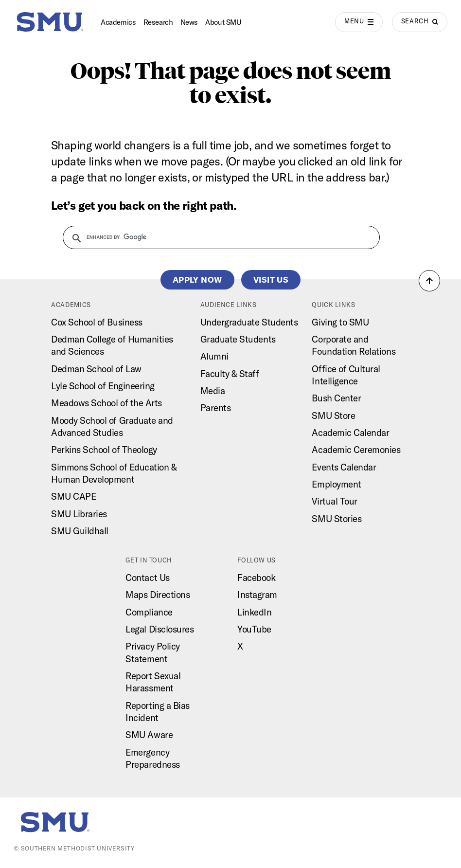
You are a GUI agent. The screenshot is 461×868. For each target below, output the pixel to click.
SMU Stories (337, 519)
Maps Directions (158, 595)
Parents (216, 408)
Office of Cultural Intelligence (346, 375)
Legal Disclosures (160, 629)
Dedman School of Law (96, 369)
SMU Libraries (79, 514)
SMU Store (333, 416)
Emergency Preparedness (152, 758)
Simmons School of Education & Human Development (114, 473)
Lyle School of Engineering (103, 386)
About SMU (223, 22)
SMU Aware (149, 735)
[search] (215, 237)
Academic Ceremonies (356, 450)
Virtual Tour (334, 501)
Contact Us (147, 578)
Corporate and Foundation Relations (354, 345)
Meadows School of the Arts (106, 403)
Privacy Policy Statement (152, 652)
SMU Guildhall (80, 531)
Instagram (257, 595)
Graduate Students (238, 339)
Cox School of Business (97, 322)
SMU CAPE (73, 496)
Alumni (214, 356)
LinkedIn (254, 612)
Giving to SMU (340, 322)
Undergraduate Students (249, 322)
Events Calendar (344, 467)
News (189, 22)
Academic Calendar (350, 433)
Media (213, 391)
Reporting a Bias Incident (158, 712)
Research (158, 22)
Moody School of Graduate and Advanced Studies (112, 426)
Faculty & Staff (230, 374)
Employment (336, 484)
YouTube (254, 629)
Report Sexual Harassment (153, 682)
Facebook (256, 578)
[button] (429, 281)
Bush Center (336, 398)
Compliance (149, 612)
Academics (118, 22)
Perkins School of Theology (104, 450)
